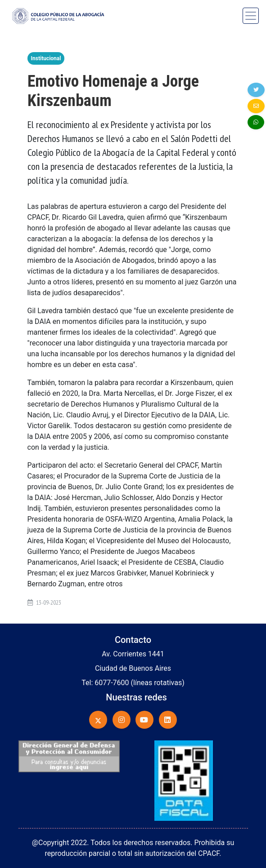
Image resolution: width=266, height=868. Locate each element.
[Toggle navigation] (251, 16)
